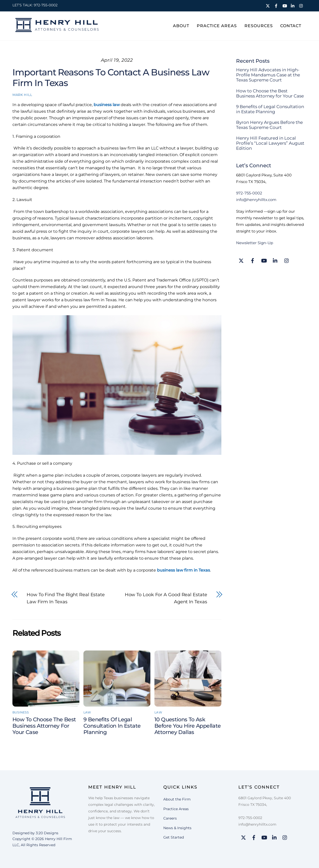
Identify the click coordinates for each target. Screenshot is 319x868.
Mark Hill (22, 95)
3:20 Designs (47, 833)
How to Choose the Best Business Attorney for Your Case (44, 726)
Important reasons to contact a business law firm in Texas (111, 78)
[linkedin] (293, 5)
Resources (259, 26)
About (181, 26)
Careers (170, 818)
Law (87, 712)
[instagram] (302, 5)
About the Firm (177, 799)
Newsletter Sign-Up (255, 243)
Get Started (174, 837)
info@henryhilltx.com (256, 200)
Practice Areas (217, 26)
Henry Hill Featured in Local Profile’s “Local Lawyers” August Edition (270, 143)
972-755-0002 (46, 5)
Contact (291, 26)
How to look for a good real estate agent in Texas (166, 598)
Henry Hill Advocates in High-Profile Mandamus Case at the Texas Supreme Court (268, 75)
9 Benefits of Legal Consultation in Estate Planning (112, 726)
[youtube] (285, 5)
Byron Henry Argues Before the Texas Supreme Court (269, 125)
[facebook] (277, 5)
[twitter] (268, 5)
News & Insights (177, 828)
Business (21, 712)
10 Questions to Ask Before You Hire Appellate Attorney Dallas (188, 726)
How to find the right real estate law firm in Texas (66, 598)
